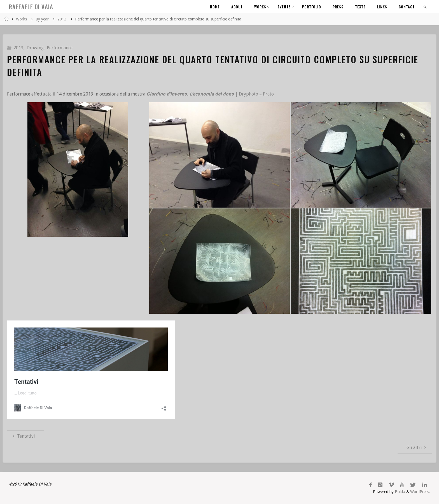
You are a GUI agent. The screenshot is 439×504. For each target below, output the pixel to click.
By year (42, 19)
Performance (60, 48)
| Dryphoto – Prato (210, 94)
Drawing (35, 48)
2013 (62, 19)
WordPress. (420, 492)
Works (21, 19)
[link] (425, 7)
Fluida (399, 492)
